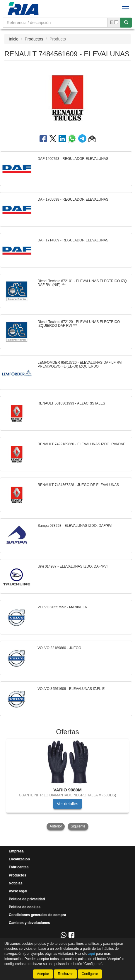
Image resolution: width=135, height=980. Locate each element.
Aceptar (43, 974)
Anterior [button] (56, 826)
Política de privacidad (27, 899)
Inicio (14, 39)
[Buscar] (126, 23)
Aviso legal (18, 891)
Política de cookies (25, 907)
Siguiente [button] (78, 826)
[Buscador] (55, 23)
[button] (92, 140)
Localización (19, 859)
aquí (92, 954)
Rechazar (65, 974)
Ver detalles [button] (67, 804)
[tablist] (67, 785)
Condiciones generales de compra (37, 915)
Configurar (90, 974)
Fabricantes (19, 867)
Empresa (16, 851)
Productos (34, 39)
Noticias (16, 883)
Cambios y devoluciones (29, 923)
